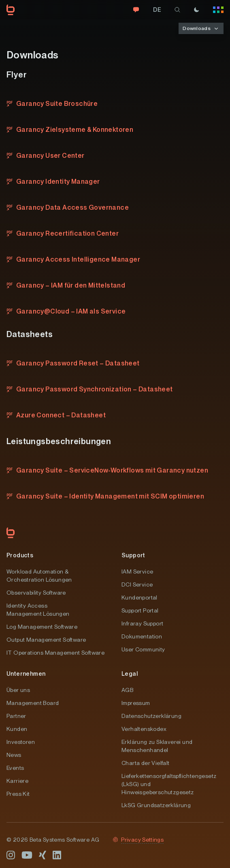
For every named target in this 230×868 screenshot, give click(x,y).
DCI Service (137, 584)
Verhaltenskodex (144, 729)
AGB (127, 690)
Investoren (21, 742)
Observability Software (36, 593)
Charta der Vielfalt (146, 763)
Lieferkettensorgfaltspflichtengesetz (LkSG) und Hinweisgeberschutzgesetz (169, 784)
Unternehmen (26, 674)
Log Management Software (42, 627)
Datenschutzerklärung (151, 716)
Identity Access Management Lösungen (38, 610)
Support (133, 555)
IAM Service (137, 572)
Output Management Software (46, 640)
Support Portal (140, 610)
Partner (16, 716)
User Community (143, 649)
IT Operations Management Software (55, 653)
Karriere (17, 781)
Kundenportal (139, 597)
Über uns (18, 690)
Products (20, 555)
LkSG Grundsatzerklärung (156, 805)
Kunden (17, 729)
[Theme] (196, 10)
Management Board (33, 703)
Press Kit (18, 794)
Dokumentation (142, 636)
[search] (177, 10)
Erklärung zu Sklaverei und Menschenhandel (157, 746)
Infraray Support (142, 623)
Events (15, 768)
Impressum (136, 703)
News (14, 755)
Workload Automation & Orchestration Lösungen (39, 576)
